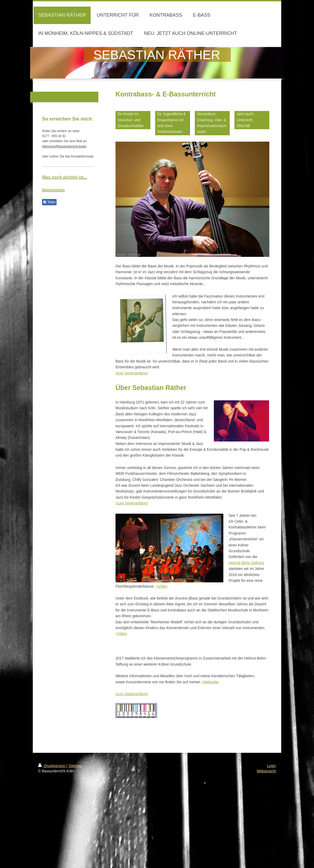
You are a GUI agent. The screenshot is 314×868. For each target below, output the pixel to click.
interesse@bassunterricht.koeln (64, 146)
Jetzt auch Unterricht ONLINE (245, 120)
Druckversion (52, 766)
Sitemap (75, 766)
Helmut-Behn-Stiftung (246, 563)
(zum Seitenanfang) (132, 373)
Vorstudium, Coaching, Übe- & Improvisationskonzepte (212, 123)
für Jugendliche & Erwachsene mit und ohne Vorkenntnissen (172, 123)
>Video (161, 586)
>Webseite (210, 682)
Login (271, 766)
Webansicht (266, 771)
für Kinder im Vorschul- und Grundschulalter (131, 120)
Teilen (49, 202)
